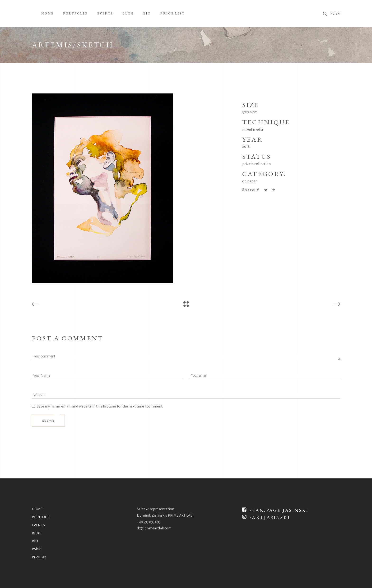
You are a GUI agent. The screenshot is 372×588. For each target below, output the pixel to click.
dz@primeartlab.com (154, 528)
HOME (37, 509)
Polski (335, 13)
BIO (35, 541)
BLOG (36, 533)
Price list (39, 557)
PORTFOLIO (41, 517)
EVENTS (38, 525)
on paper (249, 181)
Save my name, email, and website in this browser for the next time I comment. (100, 406)
